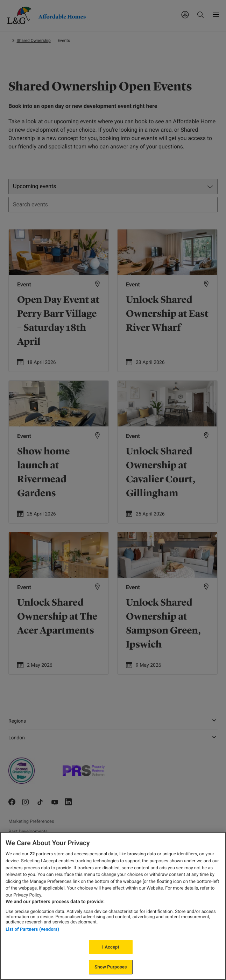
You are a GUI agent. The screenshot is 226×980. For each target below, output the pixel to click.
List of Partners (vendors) (32, 929)
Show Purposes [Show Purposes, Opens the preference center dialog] (111, 967)
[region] (113, 906)
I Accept (111, 947)
